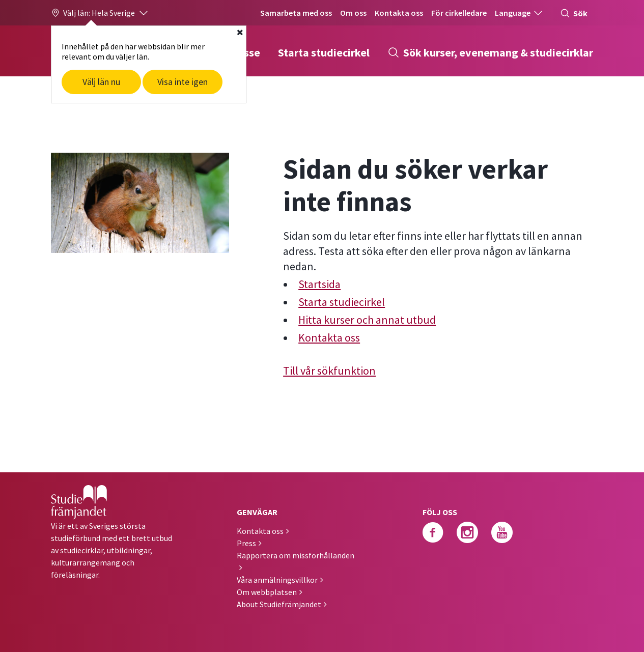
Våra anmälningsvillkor (277, 580)
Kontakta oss (399, 13)
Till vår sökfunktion (329, 371)
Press (246, 543)
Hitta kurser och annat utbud (367, 320)
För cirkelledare (459, 13)
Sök (574, 13)
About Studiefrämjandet (279, 604)
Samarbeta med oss (296, 13)
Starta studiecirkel (324, 52)
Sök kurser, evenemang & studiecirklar (490, 52)
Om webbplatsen (267, 592)
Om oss (353, 13)
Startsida (319, 284)
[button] (100, 13)
